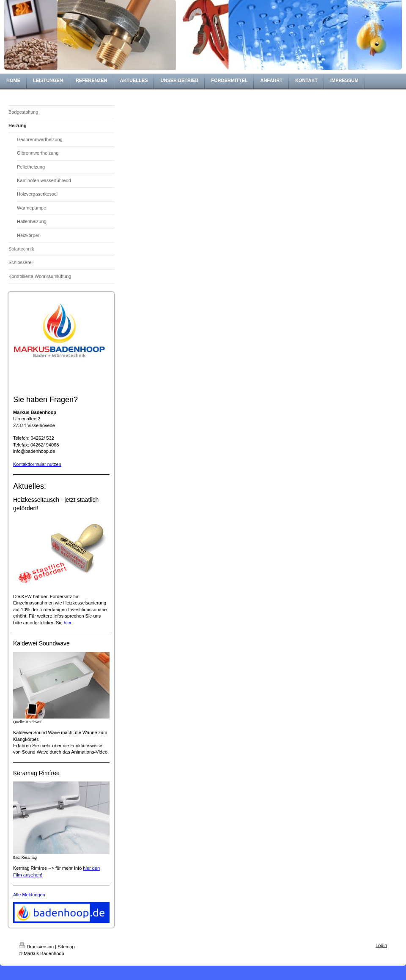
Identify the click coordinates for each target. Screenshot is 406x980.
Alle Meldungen (29, 895)
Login (381, 945)
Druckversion (36, 947)
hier (68, 623)
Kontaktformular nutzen (37, 464)
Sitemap (66, 947)
